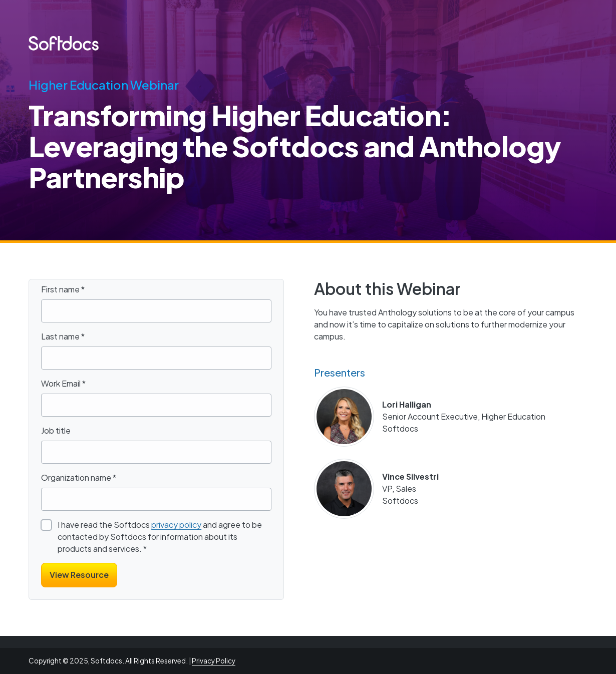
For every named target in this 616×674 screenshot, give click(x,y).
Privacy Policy (214, 661)
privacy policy (176, 525)
